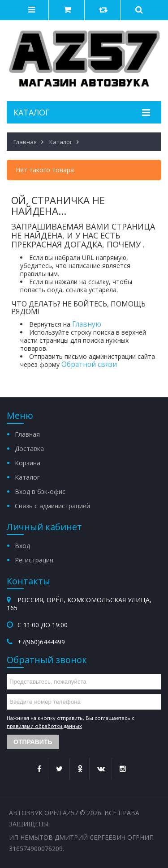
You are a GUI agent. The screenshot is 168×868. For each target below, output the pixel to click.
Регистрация (34, 560)
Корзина (28, 463)
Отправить (33, 742)
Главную (87, 324)
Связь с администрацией (52, 506)
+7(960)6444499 (41, 642)
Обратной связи (89, 364)
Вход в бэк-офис (40, 491)
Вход (22, 546)
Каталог (27, 477)
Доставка (29, 449)
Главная (27, 434)
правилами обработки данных (44, 726)
